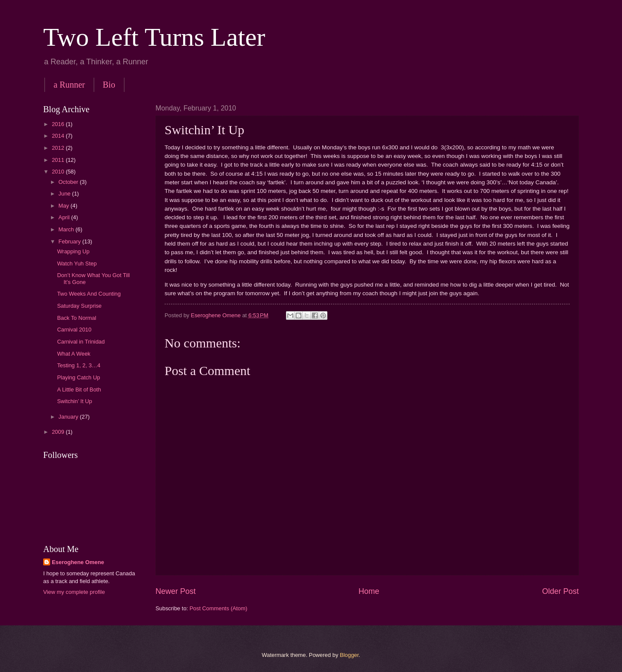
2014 (59, 136)
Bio (109, 85)
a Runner (69, 85)
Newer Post (176, 591)
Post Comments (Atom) (219, 608)
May (64, 206)
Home (369, 591)
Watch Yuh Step (77, 263)
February (70, 241)
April (65, 217)
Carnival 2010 (74, 330)
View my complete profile (74, 592)
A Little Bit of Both (79, 390)
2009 (59, 432)
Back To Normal (77, 318)
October (69, 182)
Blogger (349, 655)
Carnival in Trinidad (81, 342)
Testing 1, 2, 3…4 (79, 365)
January (69, 417)
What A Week (74, 354)
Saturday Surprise (79, 306)
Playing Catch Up (78, 377)
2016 (59, 124)
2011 (59, 160)
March (67, 229)
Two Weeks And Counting (89, 294)
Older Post (560, 591)
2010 (59, 172)
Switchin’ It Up (75, 401)
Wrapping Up (73, 251)
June (65, 194)
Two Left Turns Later (154, 37)
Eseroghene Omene (78, 562)
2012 (59, 148)
